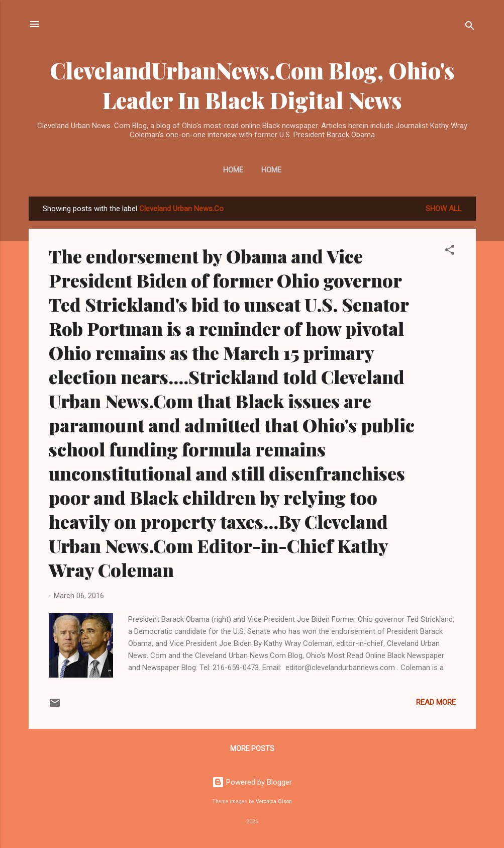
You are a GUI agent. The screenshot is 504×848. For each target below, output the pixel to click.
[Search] (470, 27)
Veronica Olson (274, 802)
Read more (436, 702)
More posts (252, 748)
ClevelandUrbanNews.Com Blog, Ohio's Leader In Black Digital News (252, 85)
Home (233, 170)
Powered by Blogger (252, 782)
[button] (450, 252)
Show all (444, 209)
